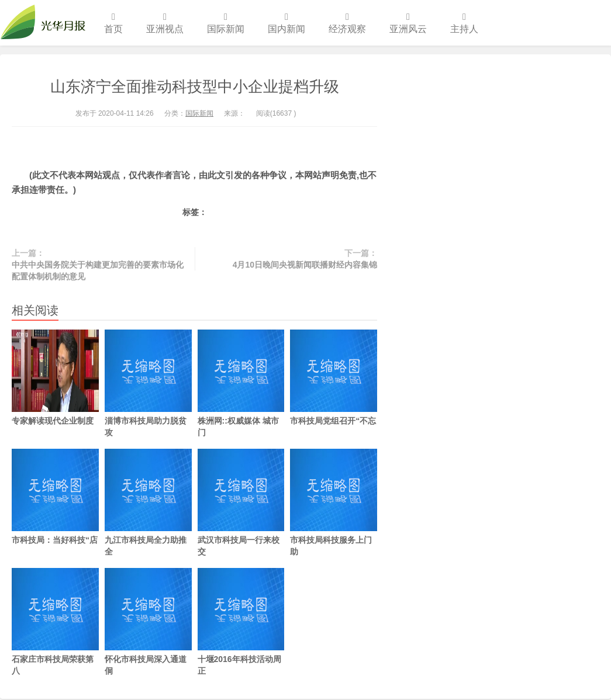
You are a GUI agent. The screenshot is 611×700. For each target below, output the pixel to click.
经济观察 (347, 23)
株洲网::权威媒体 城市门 (241, 383)
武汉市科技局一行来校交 (241, 503)
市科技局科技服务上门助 (334, 503)
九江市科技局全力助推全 (148, 503)
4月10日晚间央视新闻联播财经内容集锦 (305, 265)
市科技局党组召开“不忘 (334, 377)
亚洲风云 (408, 23)
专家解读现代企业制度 (55, 377)
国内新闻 (286, 23)
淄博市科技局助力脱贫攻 (148, 383)
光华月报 (46, 23)
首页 (113, 23)
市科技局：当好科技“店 (55, 497)
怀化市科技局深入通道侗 (148, 622)
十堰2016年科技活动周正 (241, 622)
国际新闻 (226, 23)
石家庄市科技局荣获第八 (55, 622)
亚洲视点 (165, 23)
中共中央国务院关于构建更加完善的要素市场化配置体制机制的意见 (98, 271)
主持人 (464, 23)
